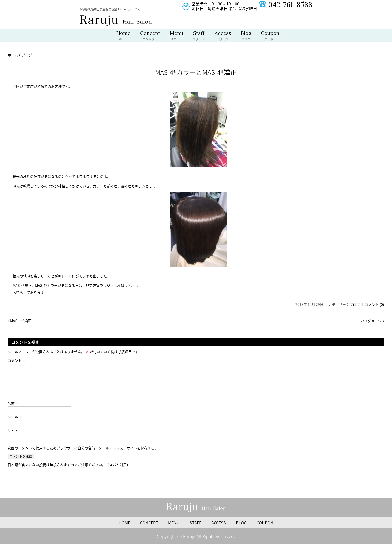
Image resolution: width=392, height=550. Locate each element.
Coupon (270, 36)
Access (223, 36)
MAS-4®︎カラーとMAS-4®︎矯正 (196, 72)
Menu (177, 36)
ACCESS (219, 529)
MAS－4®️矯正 (21, 321)
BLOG (241, 529)
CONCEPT (149, 529)
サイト (13, 436)
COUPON (265, 529)
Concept (150, 36)
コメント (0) (375, 304)
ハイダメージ (371, 321)
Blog (246, 36)
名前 (13, 409)
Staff (199, 36)
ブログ (355, 304)
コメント (17, 360)
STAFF (196, 529)
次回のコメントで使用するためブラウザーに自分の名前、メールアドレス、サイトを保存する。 (83, 454)
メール (15, 423)
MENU (174, 529)
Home (123, 36)
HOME (124, 529)
